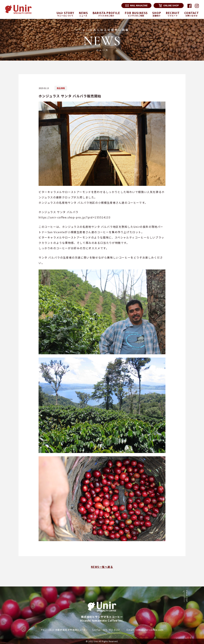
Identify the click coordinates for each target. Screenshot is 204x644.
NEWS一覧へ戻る (102, 567)
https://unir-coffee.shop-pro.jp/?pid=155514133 (75, 217)
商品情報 (61, 88)
